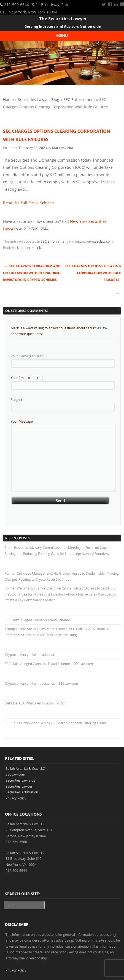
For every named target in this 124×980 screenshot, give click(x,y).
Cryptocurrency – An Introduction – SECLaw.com (41, 683)
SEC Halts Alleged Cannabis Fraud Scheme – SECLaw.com (49, 664)
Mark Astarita (63, 148)
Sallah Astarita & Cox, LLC (25, 768)
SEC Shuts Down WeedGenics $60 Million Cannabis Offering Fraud (55, 723)
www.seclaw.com (100, 241)
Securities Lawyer (19, 786)
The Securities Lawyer (63, 19)
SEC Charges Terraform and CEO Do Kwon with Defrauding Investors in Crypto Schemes (32, 273)
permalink (33, 248)
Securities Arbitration (22, 792)
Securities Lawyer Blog (39, 99)
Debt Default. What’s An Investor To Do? (35, 703)
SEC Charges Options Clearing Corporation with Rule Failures (93, 273)
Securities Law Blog (20, 780)
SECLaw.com (15, 774)
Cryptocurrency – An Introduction (30, 655)
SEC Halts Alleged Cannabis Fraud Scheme (37, 620)
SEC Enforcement (79, 99)
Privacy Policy (16, 798)
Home (8, 99)
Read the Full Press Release (28, 202)
